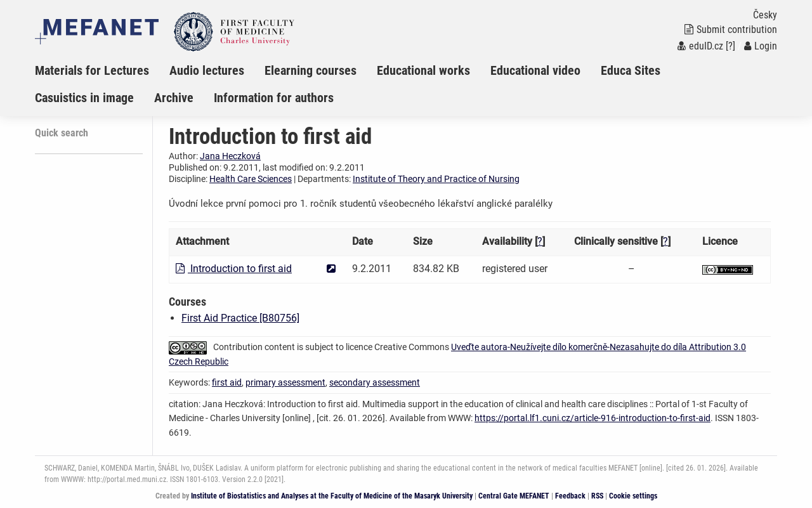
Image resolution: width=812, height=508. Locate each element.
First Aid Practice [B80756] (240, 318)
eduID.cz (700, 46)
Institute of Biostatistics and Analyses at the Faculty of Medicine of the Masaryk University (332, 496)
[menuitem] (102, 70)
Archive (174, 98)
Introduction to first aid (234, 269)
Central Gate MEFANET (514, 496)
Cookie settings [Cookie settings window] (633, 496)
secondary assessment (375, 382)
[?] (730, 46)
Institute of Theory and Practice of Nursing (436, 179)
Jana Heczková (230, 156)
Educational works (423, 70)
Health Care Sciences (251, 179)
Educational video (535, 70)
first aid (227, 382)
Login (761, 46)
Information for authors (274, 98)
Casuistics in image (84, 98)
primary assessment (285, 382)
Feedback (570, 496)
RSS (597, 496)
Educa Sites (631, 70)
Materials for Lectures (92, 70)
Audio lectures (207, 70)
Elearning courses (311, 70)
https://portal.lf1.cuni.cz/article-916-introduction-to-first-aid (593, 418)
